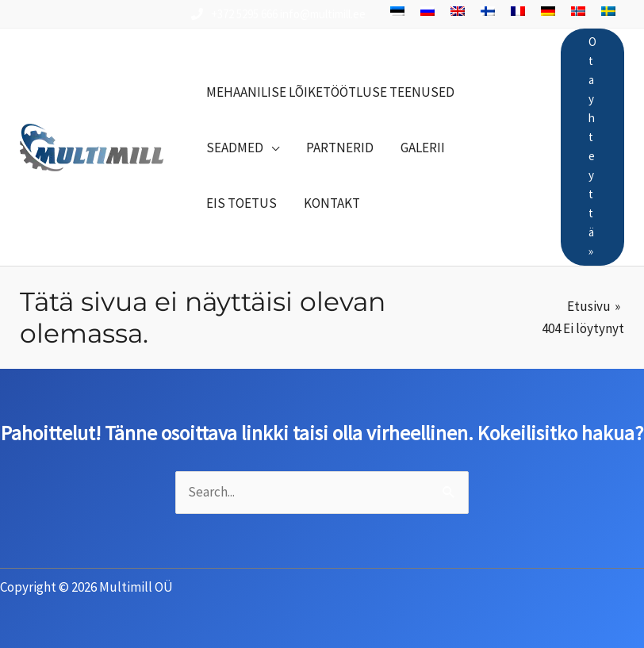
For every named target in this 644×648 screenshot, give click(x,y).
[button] (243, 148)
